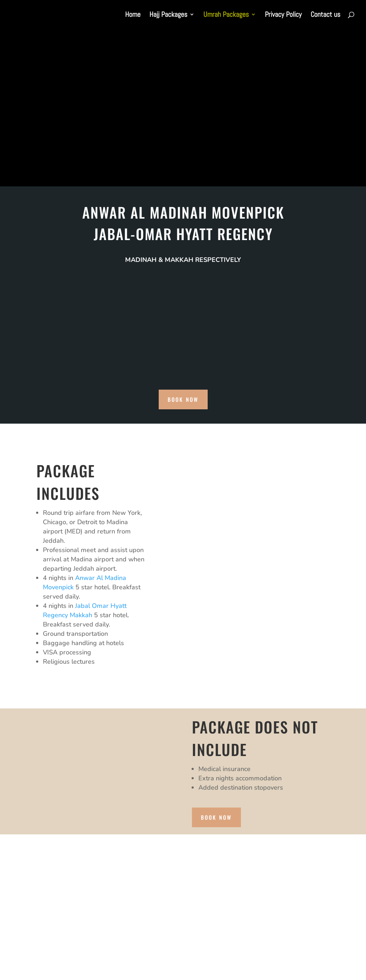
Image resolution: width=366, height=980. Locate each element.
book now (183, 399)
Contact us (325, 15)
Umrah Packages (226, 15)
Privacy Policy (283, 15)
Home (133, 15)
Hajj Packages (168, 15)
